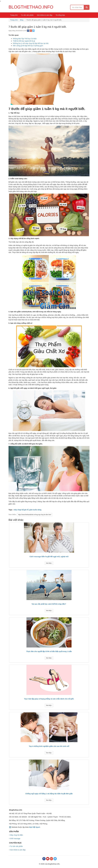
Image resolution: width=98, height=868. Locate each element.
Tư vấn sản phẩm (27, 15)
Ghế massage (15, 838)
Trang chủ (14, 15)
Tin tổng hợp (60, 15)
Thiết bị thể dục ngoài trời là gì (24, 41)
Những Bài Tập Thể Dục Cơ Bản (25, 39)
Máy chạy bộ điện (16, 835)
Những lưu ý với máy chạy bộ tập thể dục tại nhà (31, 43)
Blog (22, 20)
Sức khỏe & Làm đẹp (45, 15)
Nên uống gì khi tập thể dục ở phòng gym (28, 46)
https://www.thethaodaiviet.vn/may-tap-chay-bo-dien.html (35, 515)
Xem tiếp (49, 563)
